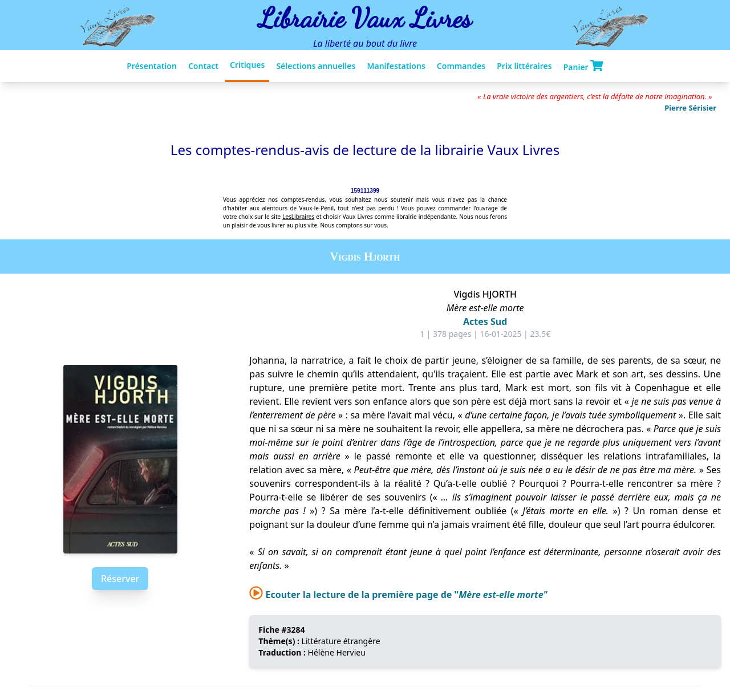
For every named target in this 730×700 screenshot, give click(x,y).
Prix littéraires (524, 66)
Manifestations (396, 66)
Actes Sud (485, 321)
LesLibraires (298, 217)
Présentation (152, 66)
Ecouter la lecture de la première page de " (398, 595)
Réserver (120, 579)
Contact (203, 66)
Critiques (247, 65)
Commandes (461, 66)
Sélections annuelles (316, 66)
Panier (583, 66)
